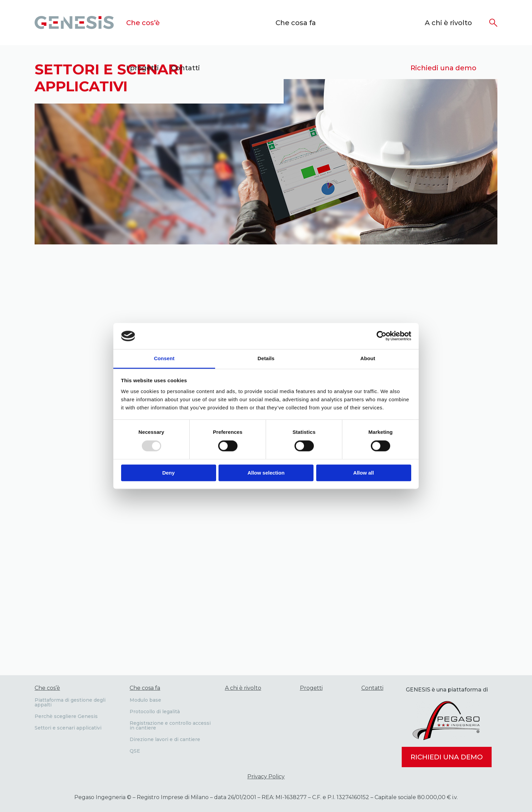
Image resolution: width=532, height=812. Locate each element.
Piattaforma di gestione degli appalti (70, 702)
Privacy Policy (266, 777)
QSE (135, 751)
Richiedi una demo (443, 68)
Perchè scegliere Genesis (66, 716)
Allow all (364, 473)
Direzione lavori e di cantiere (165, 739)
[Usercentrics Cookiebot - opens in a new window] (382, 336)
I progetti (142, 68)
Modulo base (145, 700)
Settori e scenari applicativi (68, 728)
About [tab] (368, 358)
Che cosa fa (296, 23)
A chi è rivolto (448, 23)
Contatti (185, 68)
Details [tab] (266, 358)
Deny (168, 473)
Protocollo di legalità (155, 712)
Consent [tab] (164, 358)
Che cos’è (143, 23)
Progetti (311, 688)
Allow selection (266, 473)
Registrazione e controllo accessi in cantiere (170, 725)
